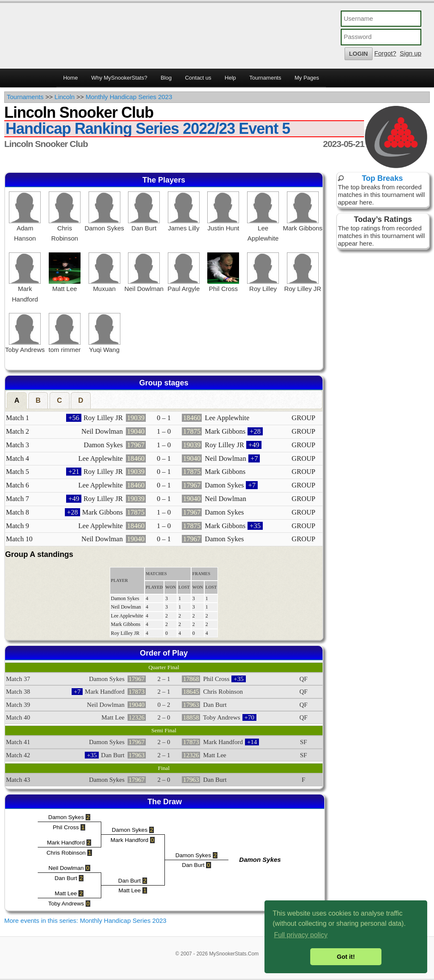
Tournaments (265, 78)
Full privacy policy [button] (300, 935)
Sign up (410, 53)
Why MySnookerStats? (119, 78)
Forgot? (385, 53)
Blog (166, 78)
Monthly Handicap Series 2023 (129, 97)
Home (71, 78)
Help (230, 78)
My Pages (307, 78)
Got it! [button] (346, 957)
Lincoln (65, 97)
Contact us (198, 78)
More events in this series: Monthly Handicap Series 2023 (85, 920)
